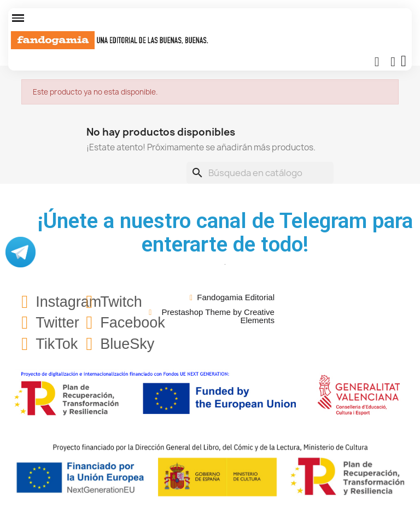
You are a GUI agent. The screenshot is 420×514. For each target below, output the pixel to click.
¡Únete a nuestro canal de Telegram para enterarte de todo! (225, 233)
